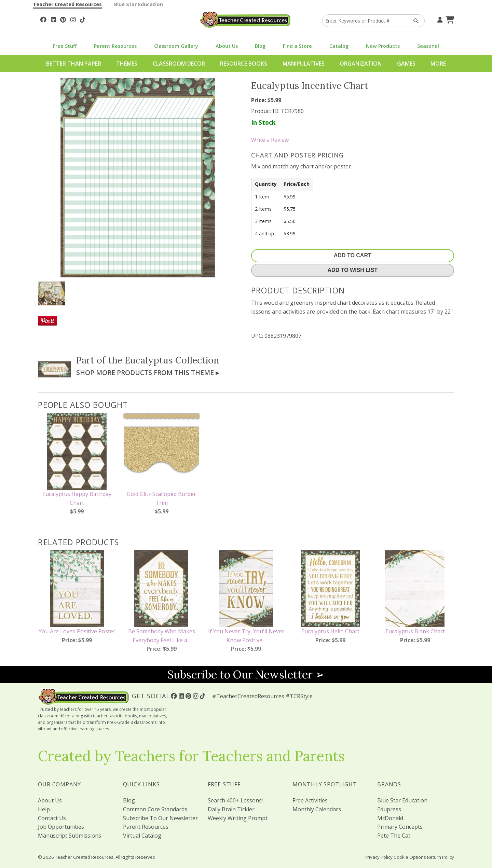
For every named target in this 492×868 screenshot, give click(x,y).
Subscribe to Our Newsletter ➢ (246, 674)
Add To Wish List (353, 270)
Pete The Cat (394, 836)
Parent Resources (115, 46)
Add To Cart (353, 255)
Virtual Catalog (142, 836)
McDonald (390, 818)
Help (44, 809)
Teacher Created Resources (67, 4)
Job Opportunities (61, 827)
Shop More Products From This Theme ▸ (148, 373)
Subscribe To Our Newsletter (160, 818)
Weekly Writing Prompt (238, 818)
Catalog (339, 46)
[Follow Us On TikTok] (83, 19)
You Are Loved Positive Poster (77, 631)
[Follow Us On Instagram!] (73, 19)
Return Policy (441, 857)
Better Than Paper (74, 64)
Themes (127, 64)
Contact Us (52, 818)
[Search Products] (414, 21)
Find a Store (297, 46)
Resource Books (244, 64)
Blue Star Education (139, 4)
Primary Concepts (400, 827)
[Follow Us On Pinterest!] (63, 19)
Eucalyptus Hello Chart (330, 631)
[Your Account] (439, 19)
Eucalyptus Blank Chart (415, 631)
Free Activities (310, 800)
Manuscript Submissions (70, 836)
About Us (227, 46)
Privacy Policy (379, 857)
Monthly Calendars (317, 809)
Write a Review (270, 140)
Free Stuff (65, 46)
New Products (383, 46)
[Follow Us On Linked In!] (53, 19)
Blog (260, 46)
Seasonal (428, 46)
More (438, 64)
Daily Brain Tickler (231, 809)
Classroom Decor (179, 64)
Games (406, 64)
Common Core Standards (155, 809)
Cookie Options (410, 857)
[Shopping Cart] (449, 19)
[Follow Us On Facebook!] (43, 19)
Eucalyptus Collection (172, 360)
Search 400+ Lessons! (235, 800)
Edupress (389, 809)
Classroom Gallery (176, 46)
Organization (361, 64)
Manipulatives (304, 64)
